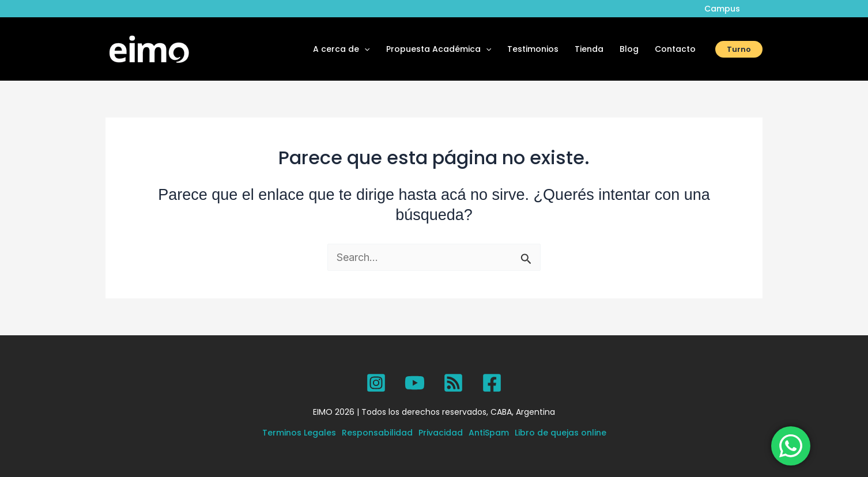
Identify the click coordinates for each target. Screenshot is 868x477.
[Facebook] (492, 383)
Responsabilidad (377, 433)
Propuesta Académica (439, 49)
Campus (722, 9)
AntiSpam (489, 433)
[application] (364, 49)
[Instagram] (376, 383)
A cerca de (341, 49)
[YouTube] (415, 383)
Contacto (675, 49)
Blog (629, 49)
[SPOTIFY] (453, 383)
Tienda (589, 49)
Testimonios (533, 49)
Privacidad (441, 433)
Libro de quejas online (561, 433)
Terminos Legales (299, 433)
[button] (739, 49)
